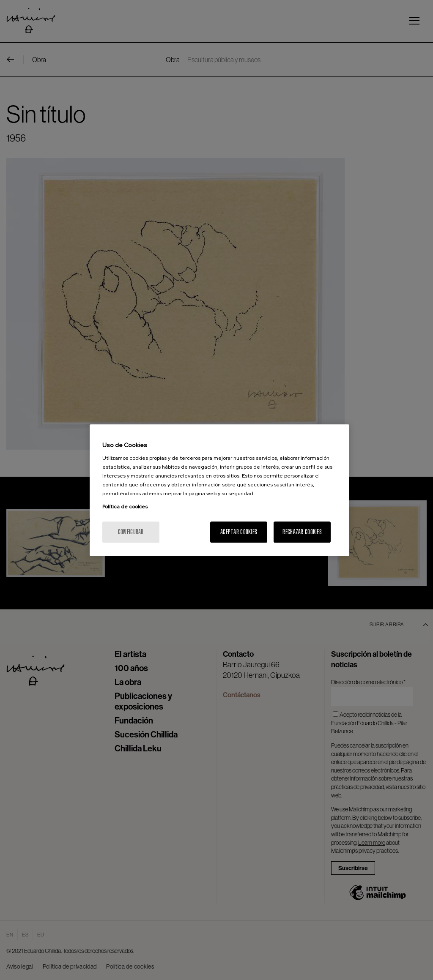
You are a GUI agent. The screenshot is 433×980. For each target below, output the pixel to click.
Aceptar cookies (239, 532)
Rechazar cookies (302, 532)
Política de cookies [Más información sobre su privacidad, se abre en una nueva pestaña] (125, 507)
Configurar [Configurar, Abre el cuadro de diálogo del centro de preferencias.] (131, 532)
